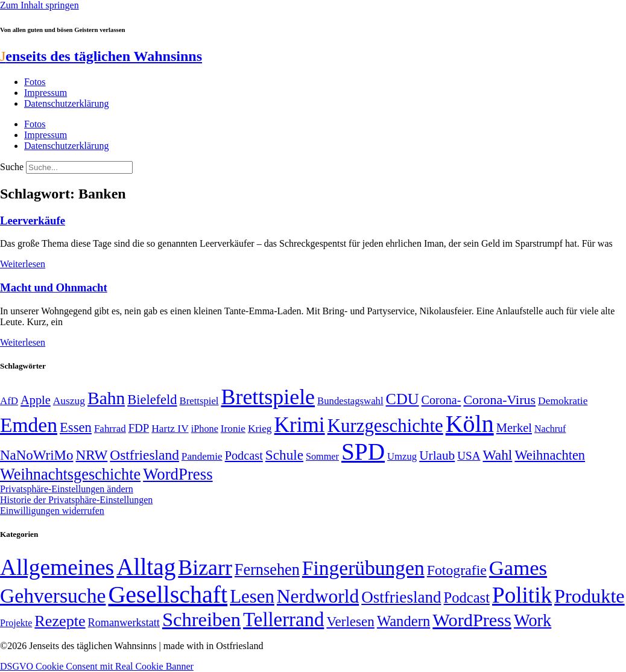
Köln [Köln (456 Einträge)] (470, 424)
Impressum (46, 93)
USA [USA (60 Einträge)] (469, 456)
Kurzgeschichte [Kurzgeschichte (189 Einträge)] (385, 426)
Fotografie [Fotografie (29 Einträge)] (457, 570)
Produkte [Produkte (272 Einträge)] (590, 596)
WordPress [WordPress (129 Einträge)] (178, 474)
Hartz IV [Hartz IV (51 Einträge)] (170, 428)
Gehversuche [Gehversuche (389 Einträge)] (53, 596)
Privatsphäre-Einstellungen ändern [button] (67, 489)
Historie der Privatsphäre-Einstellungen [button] (76, 500)
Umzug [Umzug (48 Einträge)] (402, 456)
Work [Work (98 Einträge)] (533, 620)
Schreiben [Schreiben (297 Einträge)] (201, 620)
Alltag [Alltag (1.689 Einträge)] (146, 567)
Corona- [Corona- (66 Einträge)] (441, 400)
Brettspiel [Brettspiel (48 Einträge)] (199, 401)
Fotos (35, 82)
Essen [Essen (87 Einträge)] (76, 427)
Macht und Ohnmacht (54, 287)
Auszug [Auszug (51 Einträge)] (69, 401)
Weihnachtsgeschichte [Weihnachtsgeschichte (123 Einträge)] (70, 474)
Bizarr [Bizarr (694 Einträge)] (205, 568)
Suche (12, 167)
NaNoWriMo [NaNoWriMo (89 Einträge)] (36, 455)
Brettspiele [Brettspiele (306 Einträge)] (268, 397)
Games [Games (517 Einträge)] (518, 568)
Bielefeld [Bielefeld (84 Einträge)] (152, 400)
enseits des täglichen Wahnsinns (101, 56)
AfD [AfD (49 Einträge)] (9, 401)
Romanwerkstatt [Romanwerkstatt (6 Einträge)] (124, 623)
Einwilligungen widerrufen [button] (52, 511)
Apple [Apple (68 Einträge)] (36, 400)
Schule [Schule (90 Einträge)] (284, 455)
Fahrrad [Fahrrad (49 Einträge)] (110, 429)
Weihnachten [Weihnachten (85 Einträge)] (550, 455)
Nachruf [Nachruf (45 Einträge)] (550, 429)
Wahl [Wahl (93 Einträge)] (497, 455)
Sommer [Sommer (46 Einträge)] (322, 457)
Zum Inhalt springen (40, 5)
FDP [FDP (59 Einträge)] (139, 428)
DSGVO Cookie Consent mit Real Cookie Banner (97, 666)
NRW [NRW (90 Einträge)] (91, 455)
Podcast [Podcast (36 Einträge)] (467, 598)
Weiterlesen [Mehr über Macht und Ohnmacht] (23, 342)
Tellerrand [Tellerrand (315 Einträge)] (283, 620)
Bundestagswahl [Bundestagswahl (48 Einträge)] (350, 401)
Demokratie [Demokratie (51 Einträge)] (563, 401)
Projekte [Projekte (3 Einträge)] (16, 623)
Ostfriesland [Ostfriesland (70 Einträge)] (401, 597)
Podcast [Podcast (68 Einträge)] (244, 455)
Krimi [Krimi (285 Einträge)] (300, 425)
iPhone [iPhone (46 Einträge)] (205, 429)
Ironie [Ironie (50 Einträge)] (233, 429)
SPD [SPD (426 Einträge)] (363, 452)
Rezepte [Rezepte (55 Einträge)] (60, 621)
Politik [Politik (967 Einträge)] (522, 595)
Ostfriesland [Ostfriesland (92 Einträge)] (144, 455)
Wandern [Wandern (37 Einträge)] (403, 621)
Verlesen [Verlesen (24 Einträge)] (350, 621)
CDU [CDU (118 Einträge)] (403, 399)
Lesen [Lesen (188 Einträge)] (252, 596)
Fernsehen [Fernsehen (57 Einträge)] (267, 570)
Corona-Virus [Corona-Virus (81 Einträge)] (499, 400)
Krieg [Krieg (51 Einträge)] (260, 428)
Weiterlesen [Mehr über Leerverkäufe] (23, 264)
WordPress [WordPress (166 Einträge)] (472, 620)
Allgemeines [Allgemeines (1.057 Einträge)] (57, 567)
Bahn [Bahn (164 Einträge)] (106, 398)
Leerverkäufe (33, 220)
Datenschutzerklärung (66, 103)
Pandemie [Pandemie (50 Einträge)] (202, 456)
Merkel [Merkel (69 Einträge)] (514, 428)
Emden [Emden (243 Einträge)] (29, 425)
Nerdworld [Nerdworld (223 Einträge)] (318, 596)
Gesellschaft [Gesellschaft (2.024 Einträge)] (168, 594)
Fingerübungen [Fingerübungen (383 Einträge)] (363, 568)
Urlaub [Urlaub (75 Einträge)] (437, 455)
